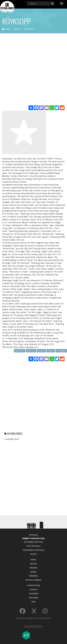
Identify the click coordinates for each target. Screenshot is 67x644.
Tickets (34, 554)
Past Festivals (33, 546)
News (33, 560)
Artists (34, 564)
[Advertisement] (33, 70)
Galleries (34, 598)
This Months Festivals (33, 550)
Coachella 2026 (12, 439)
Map (34, 602)
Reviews (34, 568)
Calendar (34, 594)
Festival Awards (33, 580)
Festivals (33, 535)
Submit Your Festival (34, 538)
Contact (33, 589)
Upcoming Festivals (34, 542)
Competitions (33, 585)
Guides (33, 572)
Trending (33, 576)
